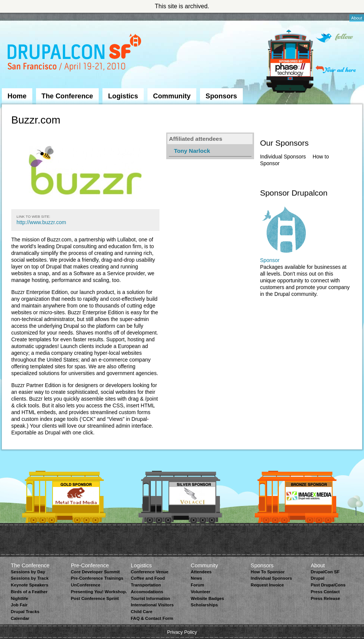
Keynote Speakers (30, 585)
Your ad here (336, 69)
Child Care (141, 612)
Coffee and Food (148, 578)
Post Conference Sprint (95, 598)
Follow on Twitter (334, 38)
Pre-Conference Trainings (97, 578)
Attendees (201, 572)
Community (172, 96)
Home (17, 96)
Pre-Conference (90, 565)
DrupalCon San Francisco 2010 (75, 54)
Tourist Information (150, 598)
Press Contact (325, 592)
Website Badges (207, 598)
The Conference (67, 96)
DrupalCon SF (325, 572)
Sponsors (221, 96)
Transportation (146, 585)
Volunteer (200, 592)
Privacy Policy (182, 632)
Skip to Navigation (17, 16)
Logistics (123, 96)
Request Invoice (267, 585)
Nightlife (20, 598)
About (357, 18)
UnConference (86, 585)
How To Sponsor (268, 572)
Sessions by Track (30, 578)
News (196, 578)
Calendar (20, 618)
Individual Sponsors (283, 157)
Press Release (325, 598)
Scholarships (204, 605)
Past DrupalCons (328, 585)
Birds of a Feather (29, 592)
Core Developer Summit (96, 572)
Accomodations (147, 592)
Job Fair (19, 605)
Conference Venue (149, 572)
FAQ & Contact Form (152, 618)
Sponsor (270, 260)
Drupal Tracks (25, 612)
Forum (197, 585)
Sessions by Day (28, 572)
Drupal (317, 578)
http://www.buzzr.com (41, 222)
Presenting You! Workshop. (99, 592)
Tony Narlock (192, 151)
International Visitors (152, 605)
